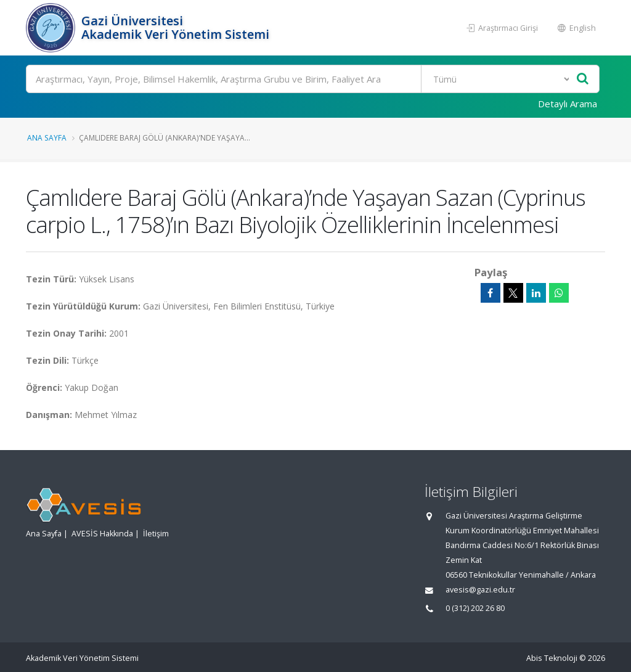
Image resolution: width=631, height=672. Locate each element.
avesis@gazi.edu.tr (480, 590)
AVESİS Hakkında (102, 534)
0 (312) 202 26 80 (475, 608)
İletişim (156, 534)
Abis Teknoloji (552, 658)
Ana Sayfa (47, 137)
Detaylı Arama (568, 104)
